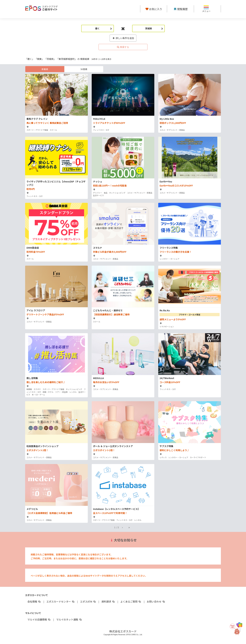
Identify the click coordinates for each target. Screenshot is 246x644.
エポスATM (88, 601)
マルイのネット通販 (69, 619)
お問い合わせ (156, 601)
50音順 (84, 69)
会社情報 (34, 601)
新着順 (45, 69)
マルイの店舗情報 (39, 619)
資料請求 (108, 601)
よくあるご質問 (131, 601)
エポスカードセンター (61, 601)
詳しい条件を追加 (123, 38)
